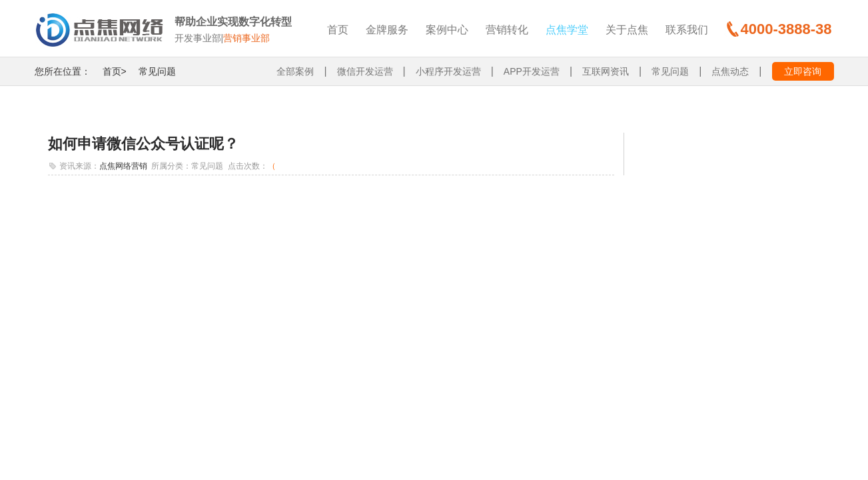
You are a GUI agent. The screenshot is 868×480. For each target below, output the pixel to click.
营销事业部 (246, 38)
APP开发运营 (532, 71)
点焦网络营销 (123, 166)
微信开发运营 (365, 71)
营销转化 (507, 30)
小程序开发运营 (448, 71)
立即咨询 (803, 71)
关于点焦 (627, 30)
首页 (338, 30)
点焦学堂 (567, 30)
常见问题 (157, 71)
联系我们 (687, 30)
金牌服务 (387, 30)
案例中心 (447, 30)
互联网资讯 (606, 71)
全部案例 (295, 71)
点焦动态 (730, 71)
